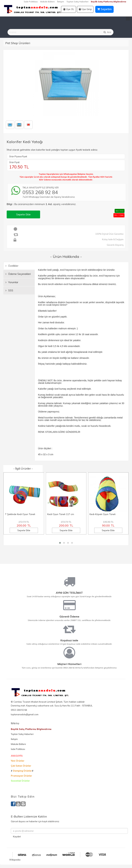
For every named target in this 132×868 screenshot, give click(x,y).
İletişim (61, 2)
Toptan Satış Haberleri (77, 2)
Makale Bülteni (47, 2)
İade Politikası (31, 2)
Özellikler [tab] (12, 266)
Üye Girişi (85, 9)
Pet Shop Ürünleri (18, 43)
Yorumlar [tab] (12, 282)
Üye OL (69, 9)
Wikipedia (15, 860)
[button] (60, 543)
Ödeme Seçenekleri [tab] (18, 274)
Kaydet (17, 837)
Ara (107, 32)
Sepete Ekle (23, 214)
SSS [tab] (9, 290)
